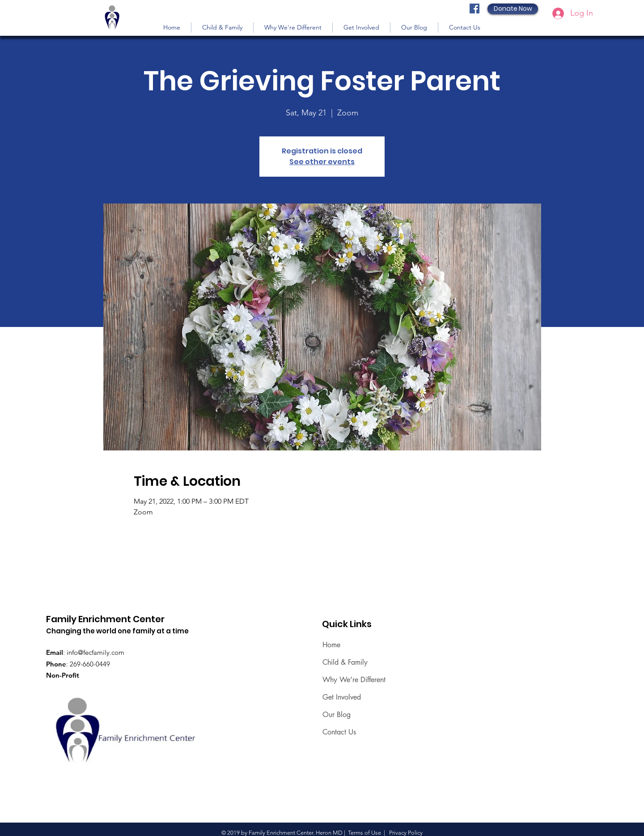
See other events (322, 162)
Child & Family (345, 662)
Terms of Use (364, 833)
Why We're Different (354, 680)
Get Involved (342, 697)
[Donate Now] (513, 9)
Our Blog (337, 715)
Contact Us (339, 732)
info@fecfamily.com (95, 652)
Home (331, 645)
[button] (222, 28)
